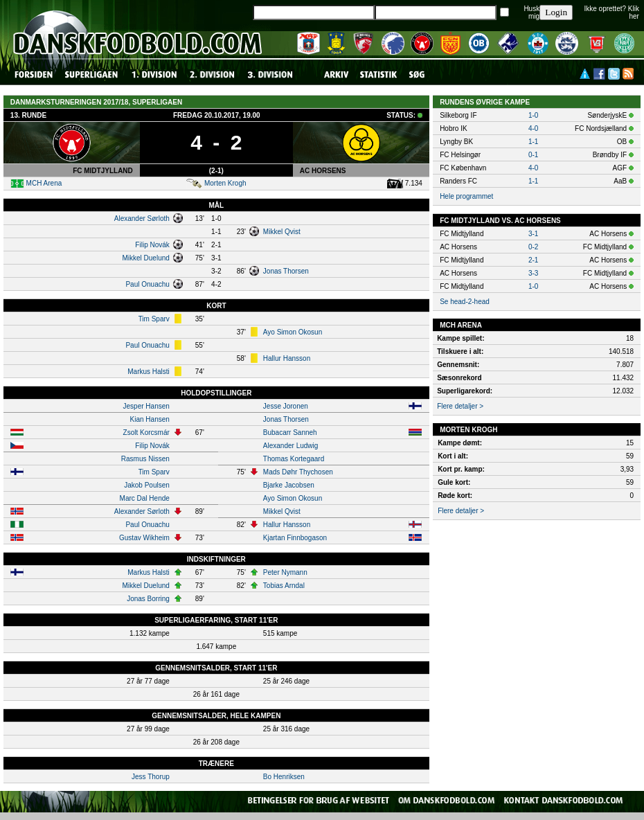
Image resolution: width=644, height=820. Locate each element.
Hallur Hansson (287, 358)
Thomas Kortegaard (294, 459)
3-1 (533, 234)
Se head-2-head (465, 302)
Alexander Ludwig (291, 446)
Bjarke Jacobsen (289, 485)
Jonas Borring (148, 599)
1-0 (533, 115)
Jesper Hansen (146, 406)
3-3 (533, 273)
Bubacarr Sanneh (290, 433)
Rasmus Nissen (145, 459)
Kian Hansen (150, 419)
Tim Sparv (154, 319)
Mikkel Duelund (145, 258)
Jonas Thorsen (286, 271)
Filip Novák (152, 245)
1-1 (533, 142)
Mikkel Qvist (282, 232)
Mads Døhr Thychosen (298, 472)
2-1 (533, 260)
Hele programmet (466, 196)
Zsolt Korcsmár (146, 433)
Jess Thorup (151, 777)
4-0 (533, 128)
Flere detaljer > (460, 406)
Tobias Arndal (284, 586)
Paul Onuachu (147, 284)
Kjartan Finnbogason (295, 538)
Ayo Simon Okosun (293, 332)
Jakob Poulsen (147, 485)
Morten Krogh (225, 183)
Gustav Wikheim (144, 538)
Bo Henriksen (284, 777)
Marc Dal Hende (145, 498)
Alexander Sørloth (142, 219)
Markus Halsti (149, 372)
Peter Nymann (285, 572)
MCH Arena (44, 183)
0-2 (533, 247)
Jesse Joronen (286, 406)
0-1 (533, 155)
